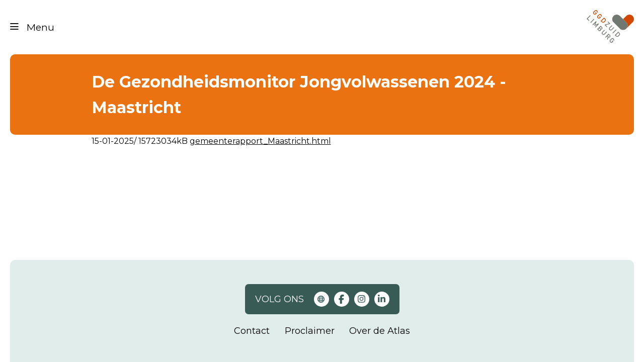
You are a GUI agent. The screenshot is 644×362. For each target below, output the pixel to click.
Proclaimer (310, 331)
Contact (252, 331)
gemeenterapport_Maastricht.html (260, 141)
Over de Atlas (380, 331)
